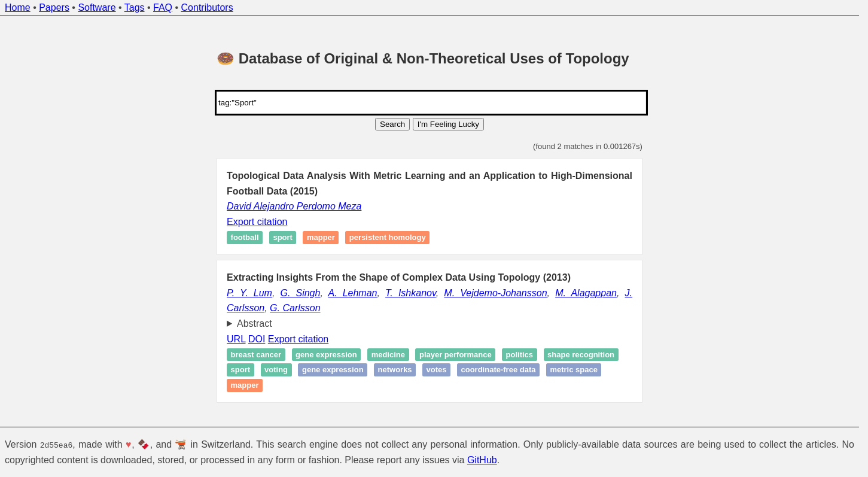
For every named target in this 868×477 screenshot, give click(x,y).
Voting (276, 370)
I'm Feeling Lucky (448, 124)
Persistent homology (388, 238)
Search (392, 124)
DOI (257, 339)
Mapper (321, 238)
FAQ (163, 7)
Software (97, 7)
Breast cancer (256, 355)
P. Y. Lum (249, 293)
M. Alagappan (586, 293)
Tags (135, 7)
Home (18, 7)
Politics (520, 355)
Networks (395, 370)
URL (236, 339)
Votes (437, 370)
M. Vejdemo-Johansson (495, 293)
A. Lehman (352, 293)
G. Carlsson (295, 308)
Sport (283, 238)
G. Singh (300, 293)
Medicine (388, 355)
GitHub (482, 459)
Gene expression (326, 355)
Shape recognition (581, 355)
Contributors (207, 7)
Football (245, 238)
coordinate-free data (498, 370)
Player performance (456, 355)
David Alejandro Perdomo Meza (294, 206)
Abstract (255, 323)
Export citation (257, 222)
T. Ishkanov (411, 293)
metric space (574, 370)
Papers (54, 7)
